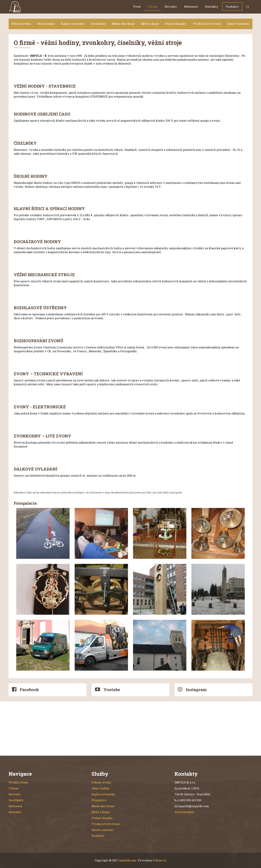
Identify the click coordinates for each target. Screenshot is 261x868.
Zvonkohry (98, 24)
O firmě (153, 7)
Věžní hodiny (46, 24)
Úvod (137, 7)
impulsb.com (127, 860)
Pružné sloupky (176, 24)
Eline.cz (161, 860)
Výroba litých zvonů (207, 24)
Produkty (232, 7)
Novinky (171, 7)
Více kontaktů (184, 812)
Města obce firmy (123, 24)
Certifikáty (16, 800)
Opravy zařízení (238, 24)
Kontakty (212, 7)
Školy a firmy (150, 24)
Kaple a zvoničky (73, 24)
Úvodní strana (18, 782)
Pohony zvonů (21, 24)
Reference (191, 7)
